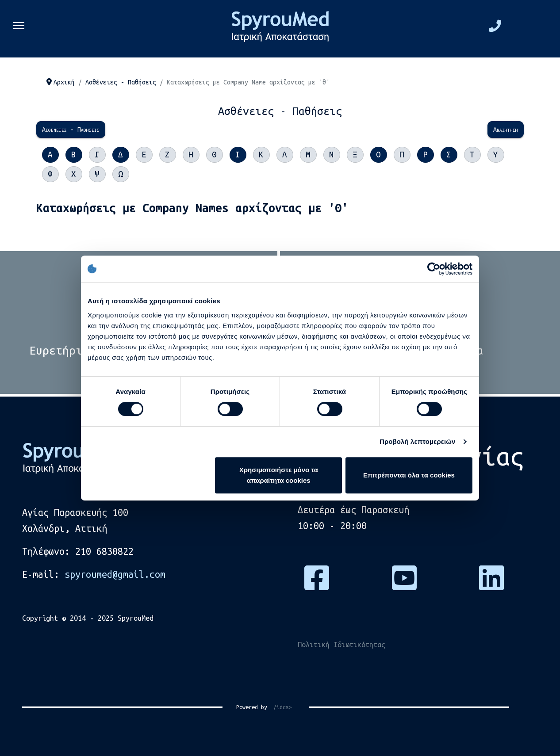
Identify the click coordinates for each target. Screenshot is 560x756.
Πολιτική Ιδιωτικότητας (341, 645)
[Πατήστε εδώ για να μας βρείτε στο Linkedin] (491, 585)
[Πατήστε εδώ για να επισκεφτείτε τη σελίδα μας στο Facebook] (317, 585)
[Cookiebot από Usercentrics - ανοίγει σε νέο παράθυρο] (434, 269)
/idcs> (280, 707)
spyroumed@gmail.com (115, 574)
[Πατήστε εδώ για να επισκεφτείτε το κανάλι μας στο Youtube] (404, 585)
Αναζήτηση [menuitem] (506, 130)
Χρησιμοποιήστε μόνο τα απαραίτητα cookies (279, 475)
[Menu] (19, 29)
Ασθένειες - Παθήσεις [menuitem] (71, 130)
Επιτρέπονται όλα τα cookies (409, 475)
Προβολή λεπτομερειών (418, 441)
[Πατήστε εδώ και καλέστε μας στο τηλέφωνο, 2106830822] (495, 28)
